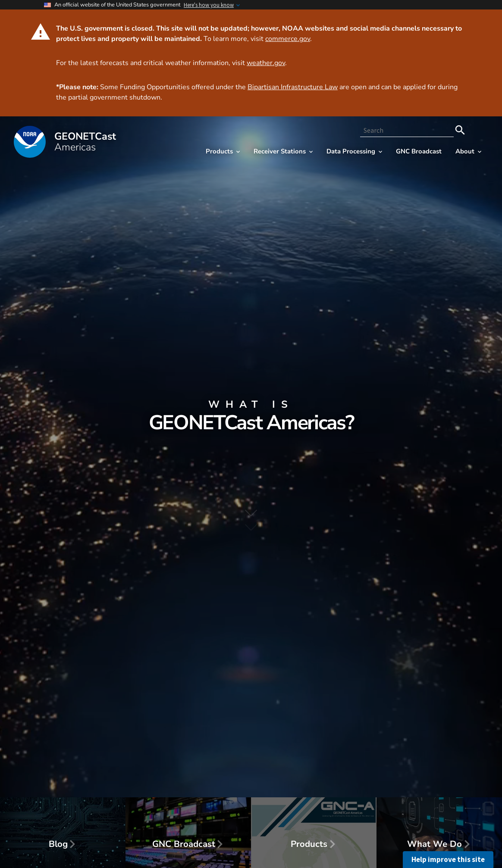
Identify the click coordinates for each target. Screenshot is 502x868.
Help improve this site (448, 859)
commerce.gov (288, 39)
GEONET (85, 142)
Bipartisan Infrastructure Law (293, 87)
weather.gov (266, 63)
